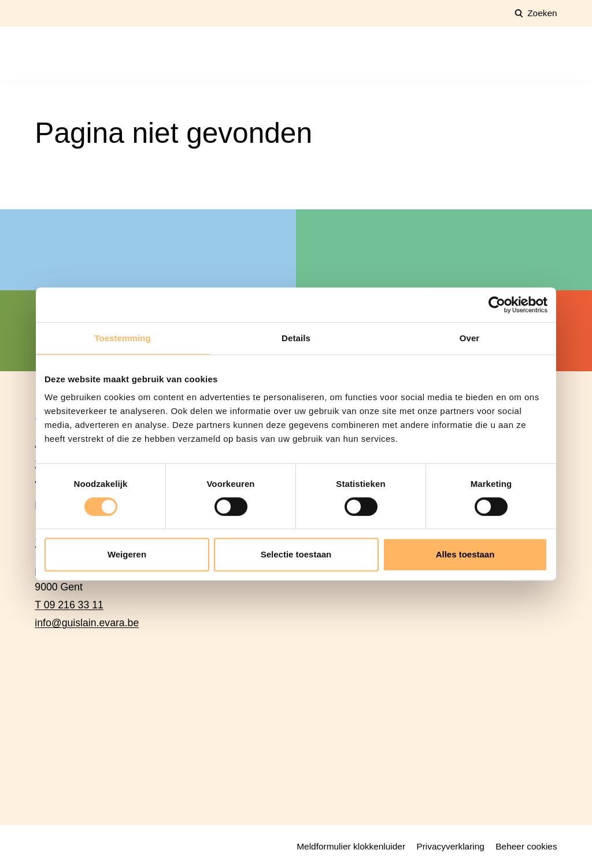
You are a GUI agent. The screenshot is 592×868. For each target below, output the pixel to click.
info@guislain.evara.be (87, 623)
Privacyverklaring (450, 846)
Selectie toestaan (296, 554)
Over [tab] (470, 338)
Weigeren (127, 554)
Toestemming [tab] (123, 338)
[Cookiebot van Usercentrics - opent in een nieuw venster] (497, 305)
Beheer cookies (526, 846)
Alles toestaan (465, 554)
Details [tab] (296, 338)
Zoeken (542, 13)
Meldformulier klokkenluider (351, 846)
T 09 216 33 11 (69, 605)
